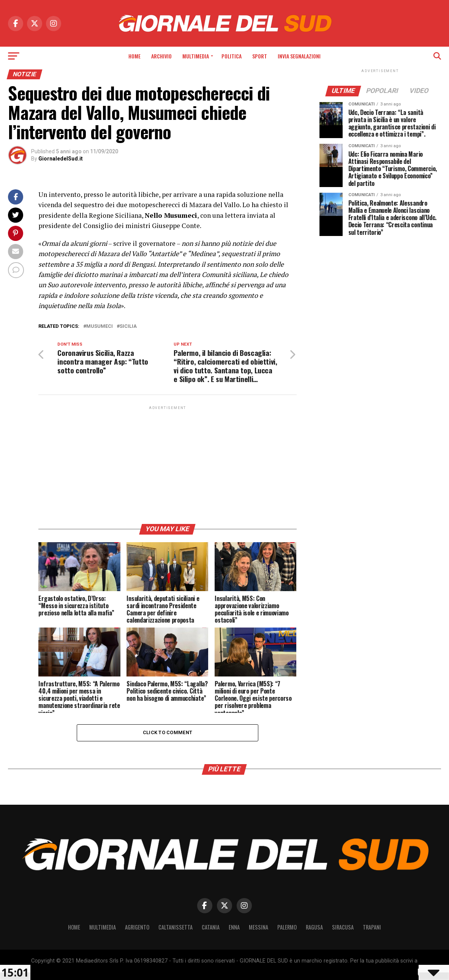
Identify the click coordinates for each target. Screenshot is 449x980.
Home (134, 56)
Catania (211, 927)
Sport (260, 56)
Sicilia (128, 326)
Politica (232, 56)
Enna (234, 927)
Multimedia (196, 56)
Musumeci (100, 326)
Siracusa (343, 927)
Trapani (372, 927)
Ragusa (314, 927)
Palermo (287, 927)
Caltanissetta (175, 927)
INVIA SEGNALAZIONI (299, 56)
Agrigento (137, 927)
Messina (258, 927)
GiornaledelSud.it (61, 159)
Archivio (161, 56)
